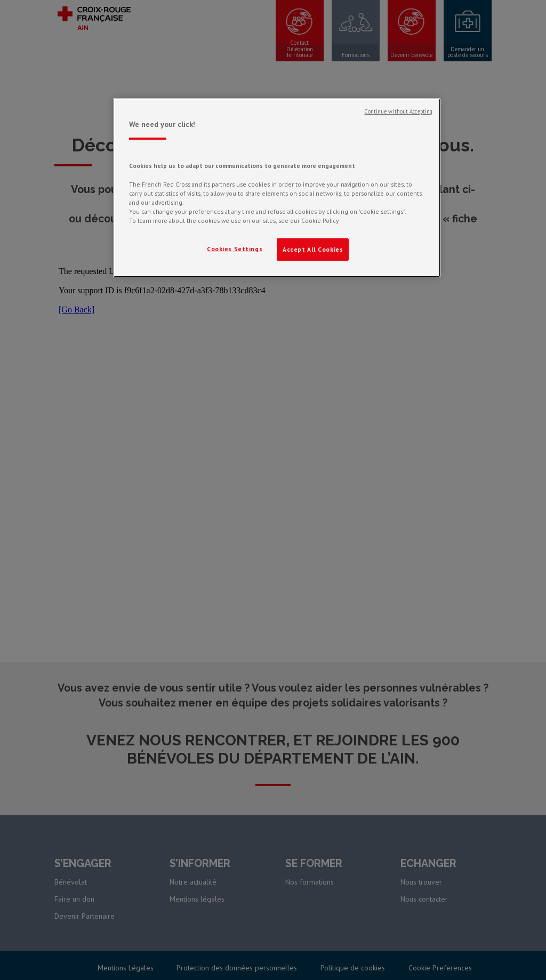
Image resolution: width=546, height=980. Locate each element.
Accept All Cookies (313, 249)
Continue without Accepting (398, 111)
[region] (277, 188)
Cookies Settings (235, 249)
